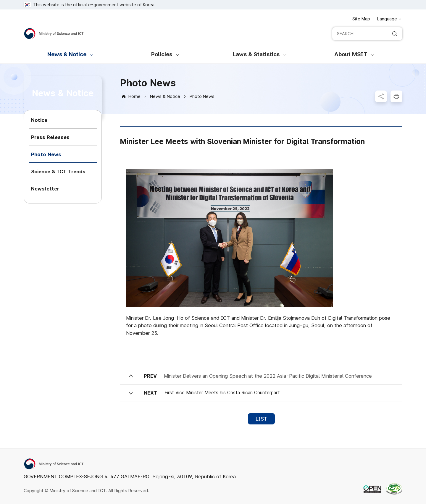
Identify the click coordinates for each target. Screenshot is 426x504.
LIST (261, 419)
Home (134, 96)
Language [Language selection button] (387, 19)
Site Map (361, 19)
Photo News (202, 96)
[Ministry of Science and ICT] (54, 34)
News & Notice (165, 96)
